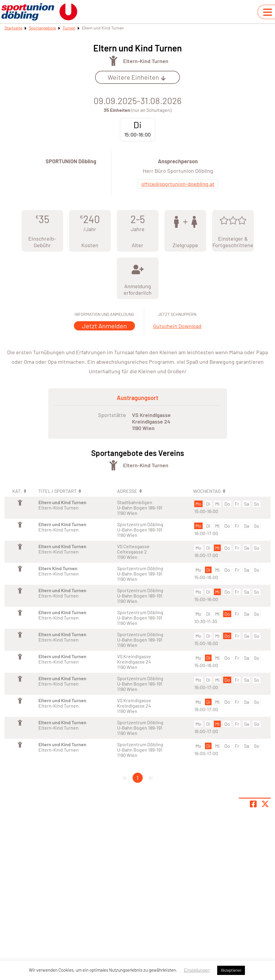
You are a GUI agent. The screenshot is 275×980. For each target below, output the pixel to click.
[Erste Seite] (125, 778)
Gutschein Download (177, 326)
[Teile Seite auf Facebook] (253, 804)
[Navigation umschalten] (268, 12)
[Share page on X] (265, 804)
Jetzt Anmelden (104, 326)
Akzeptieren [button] (231, 970)
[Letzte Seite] (151, 778)
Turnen (69, 28)
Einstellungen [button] (197, 970)
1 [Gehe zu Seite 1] (137, 778)
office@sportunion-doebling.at (178, 184)
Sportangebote (42, 28)
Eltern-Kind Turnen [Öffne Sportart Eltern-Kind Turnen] (146, 61)
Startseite (13, 28)
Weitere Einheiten (137, 77)
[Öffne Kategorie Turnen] (113, 61)
